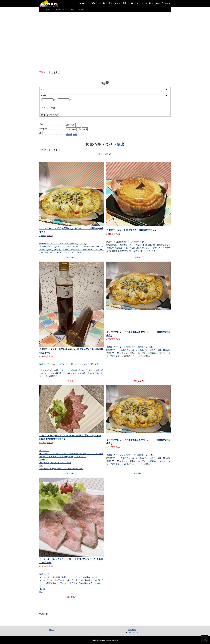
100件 (85, 129)
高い (68, 125)
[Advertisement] (105, 41)
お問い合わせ (133, 632)
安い (73, 125)
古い (75, 134)
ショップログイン (163, 3)
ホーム (52, 630)
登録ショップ (114, 3)
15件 (68, 129)
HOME (82, 3)
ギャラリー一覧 (98, 3)
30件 (74, 129)
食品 (72, 9)
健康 (82, 9)
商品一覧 (61, 9)
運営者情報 (132, 630)
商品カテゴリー (129, 3)
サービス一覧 (145, 3)
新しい (69, 134)
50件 (79, 129)
